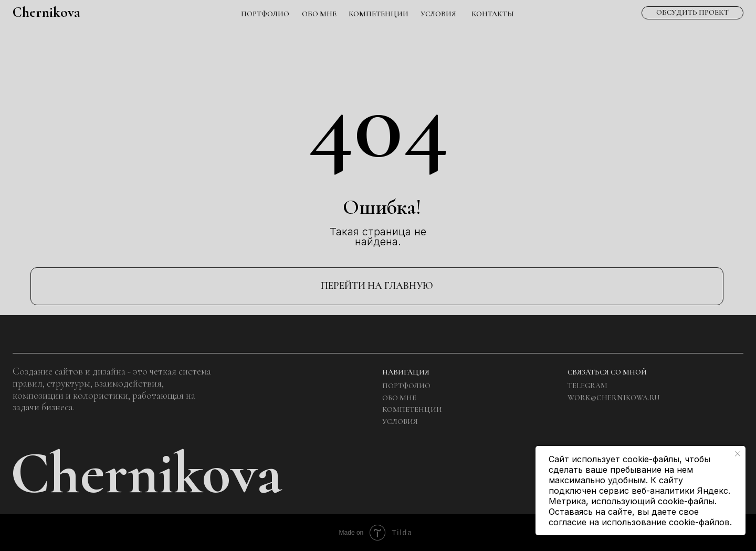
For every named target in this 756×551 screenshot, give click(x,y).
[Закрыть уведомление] (738, 454)
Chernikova (46, 12)
